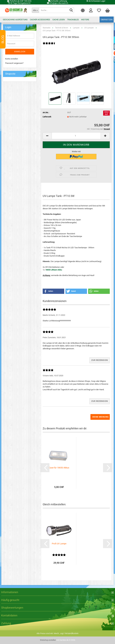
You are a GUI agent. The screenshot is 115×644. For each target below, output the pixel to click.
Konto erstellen (12, 59)
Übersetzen (107, 20)
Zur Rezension (100, 360)
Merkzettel (99, 10)
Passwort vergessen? (14, 63)
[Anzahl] (76, 136)
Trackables (73, 20)
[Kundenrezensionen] (49, 45)
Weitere (85, 20)
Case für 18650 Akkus (59, 468)
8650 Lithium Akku (54, 270)
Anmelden (20, 52)
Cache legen (59, 20)
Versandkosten (71, 633)
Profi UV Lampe (59, 544)
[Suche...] (35, 10)
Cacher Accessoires (40, 20)
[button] (83, 10)
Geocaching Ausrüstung (15, 20)
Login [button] (91, 10)
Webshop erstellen (48, 640)
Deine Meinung (101, 417)
